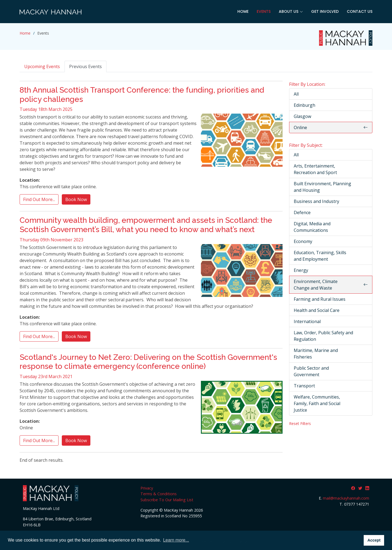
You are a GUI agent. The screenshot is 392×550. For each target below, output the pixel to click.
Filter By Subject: (306, 145)
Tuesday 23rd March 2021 (46, 376)
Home (243, 11)
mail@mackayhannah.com (346, 498)
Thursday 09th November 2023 (51, 240)
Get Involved (325, 11)
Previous (85, 66)
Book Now (76, 199)
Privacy (147, 488)
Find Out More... (39, 199)
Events (264, 11)
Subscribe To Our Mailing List (167, 500)
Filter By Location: (307, 84)
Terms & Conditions (159, 494)
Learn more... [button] (176, 540)
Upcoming (42, 66)
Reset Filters (300, 423)
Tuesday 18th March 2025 (46, 109)
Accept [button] (374, 540)
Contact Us (360, 11)
